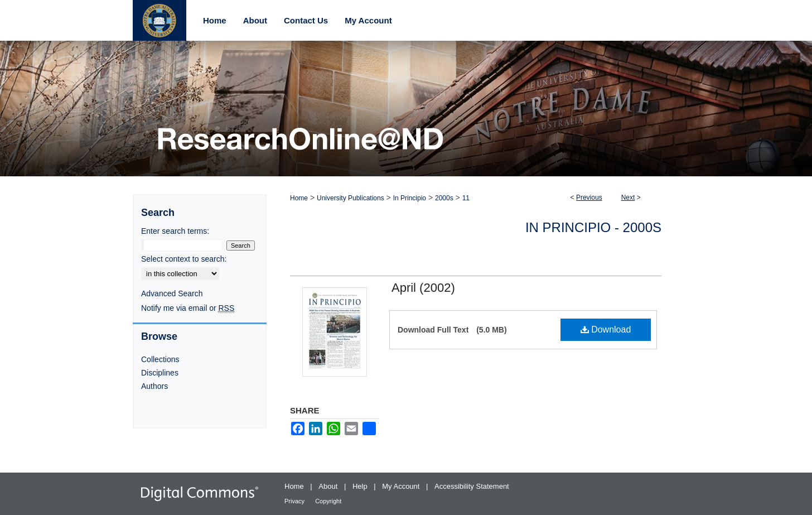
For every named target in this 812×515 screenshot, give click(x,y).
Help (361, 486)
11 (466, 198)
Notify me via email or (188, 308)
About (329, 486)
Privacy (295, 501)
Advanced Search (172, 293)
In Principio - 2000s (593, 227)
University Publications (351, 198)
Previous (589, 198)
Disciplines (160, 373)
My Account (402, 486)
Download (606, 329)
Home (299, 198)
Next (628, 198)
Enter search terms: (175, 231)
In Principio (410, 198)
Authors (154, 386)
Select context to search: (184, 259)
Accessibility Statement (472, 486)
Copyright (328, 501)
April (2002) (423, 288)
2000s (444, 198)
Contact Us (306, 20)
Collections (160, 359)
